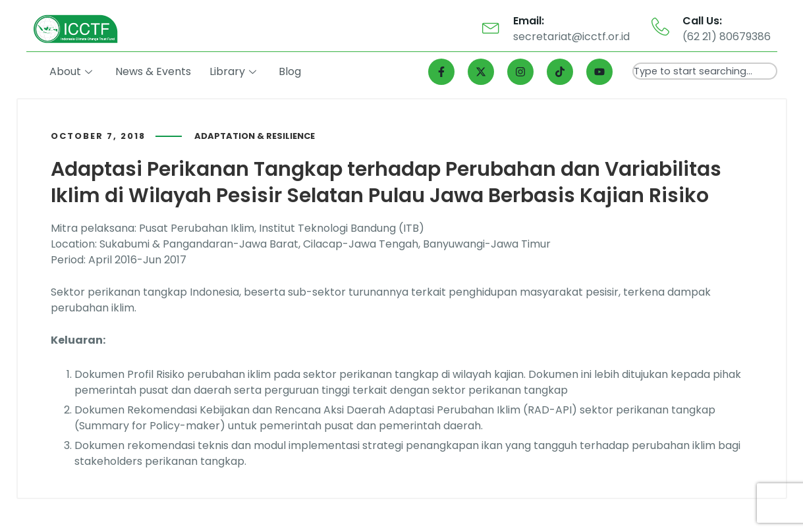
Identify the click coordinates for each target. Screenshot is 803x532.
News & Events (154, 71)
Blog (291, 71)
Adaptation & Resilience (255, 136)
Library (234, 71)
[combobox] (705, 71)
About (73, 71)
